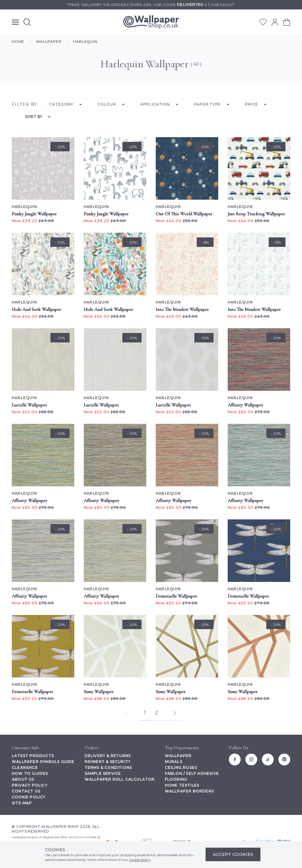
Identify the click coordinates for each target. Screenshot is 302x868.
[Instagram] (251, 759)
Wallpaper (178, 756)
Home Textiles (182, 785)
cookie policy (140, 860)
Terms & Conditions (108, 768)
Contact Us (26, 791)
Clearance (25, 768)
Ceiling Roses (181, 768)
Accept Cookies (233, 854)
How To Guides (30, 773)
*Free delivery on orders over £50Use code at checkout (151, 5)
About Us (23, 779)
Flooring (176, 779)
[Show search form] (27, 22)
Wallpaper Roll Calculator (120, 779)
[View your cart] (287, 22)
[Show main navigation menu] (15, 22)
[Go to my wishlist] (263, 22)
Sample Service (103, 773)
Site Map (22, 803)
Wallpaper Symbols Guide (43, 762)
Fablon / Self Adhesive (192, 773)
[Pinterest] (284, 759)
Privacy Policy (30, 785)
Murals (174, 762)
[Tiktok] (268, 759)
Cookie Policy (29, 797)
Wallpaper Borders (189, 791)
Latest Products (33, 756)
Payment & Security (108, 762)
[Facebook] (235, 759)
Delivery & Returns (108, 756)
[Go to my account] (275, 22)
